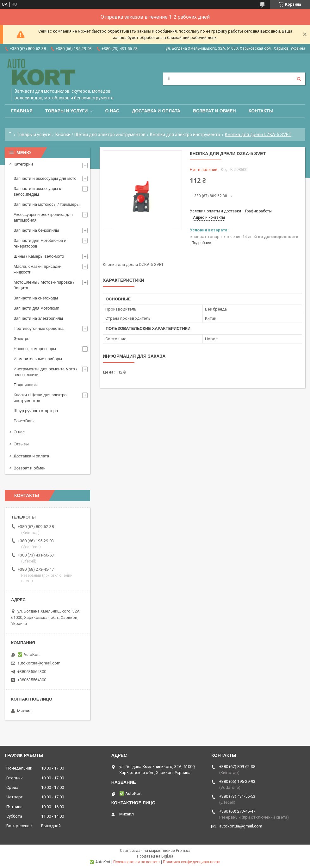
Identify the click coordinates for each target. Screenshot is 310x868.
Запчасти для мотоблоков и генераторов (40, 243)
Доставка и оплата (156, 111)
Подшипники (26, 385)
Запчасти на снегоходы (36, 298)
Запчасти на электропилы (38, 318)
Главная (22, 111)
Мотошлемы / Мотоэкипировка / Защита (44, 285)
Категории (23, 164)
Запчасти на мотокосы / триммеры (46, 204)
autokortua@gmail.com (39, 663)
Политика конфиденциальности (192, 862)
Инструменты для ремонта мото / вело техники (45, 372)
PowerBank (24, 421)
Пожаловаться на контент (137, 862)
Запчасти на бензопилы (36, 230)
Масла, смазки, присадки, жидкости (38, 269)
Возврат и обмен (214, 111)
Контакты (261, 111)
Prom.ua (183, 851)
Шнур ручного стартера (36, 411)
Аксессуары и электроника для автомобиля (43, 217)
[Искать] (299, 79)
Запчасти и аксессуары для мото (45, 178)
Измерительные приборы (38, 359)
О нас (112, 111)
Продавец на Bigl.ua (155, 856)
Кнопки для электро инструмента (185, 135)
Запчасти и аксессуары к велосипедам (37, 191)
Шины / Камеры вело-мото (39, 256)
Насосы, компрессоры (35, 349)
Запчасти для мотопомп (36, 308)
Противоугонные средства (39, 328)
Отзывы (21, 444)
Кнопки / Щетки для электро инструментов (100, 135)
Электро (22, 339)
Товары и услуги (67, 111)
